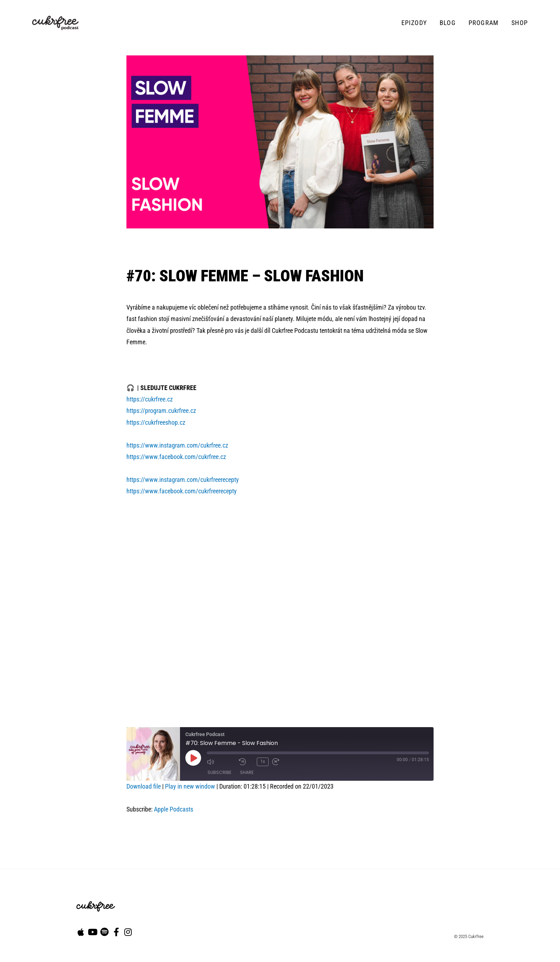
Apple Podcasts (174, 809)
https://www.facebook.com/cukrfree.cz (176, 457)
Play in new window (190, 786)
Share (247, 772)
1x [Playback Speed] (263, 761)
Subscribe (219, 772)
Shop (520, 23)
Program (484, 23)
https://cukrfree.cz (150, 399)
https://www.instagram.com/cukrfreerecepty (183, 480)
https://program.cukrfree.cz (161, 411)
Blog (448, 23)
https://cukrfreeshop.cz (156, 422)
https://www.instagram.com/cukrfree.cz (177, 445)
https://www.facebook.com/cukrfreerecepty (182, 491)
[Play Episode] (193, 758)
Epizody (414, 23)
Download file (144, 786)
